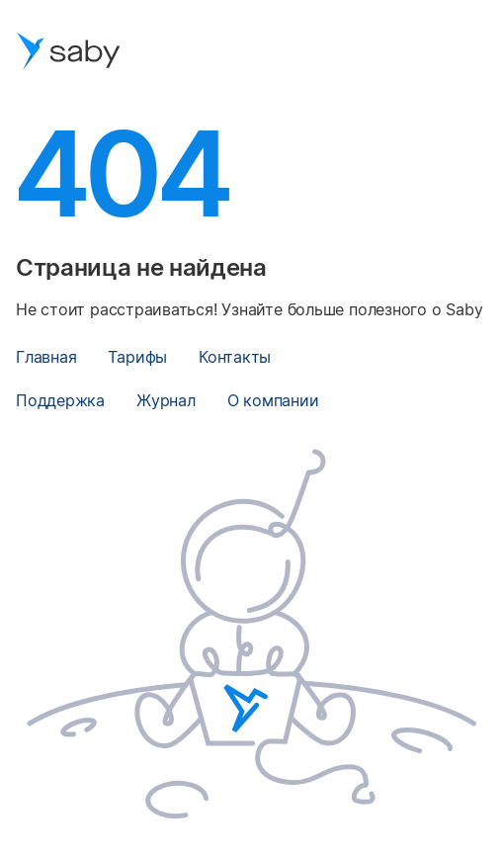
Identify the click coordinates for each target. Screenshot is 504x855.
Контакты (235, 357)
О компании (273, 400)
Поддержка (60, 400)
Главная (46, 357)
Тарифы (137, 357)
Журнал (166, 400)
